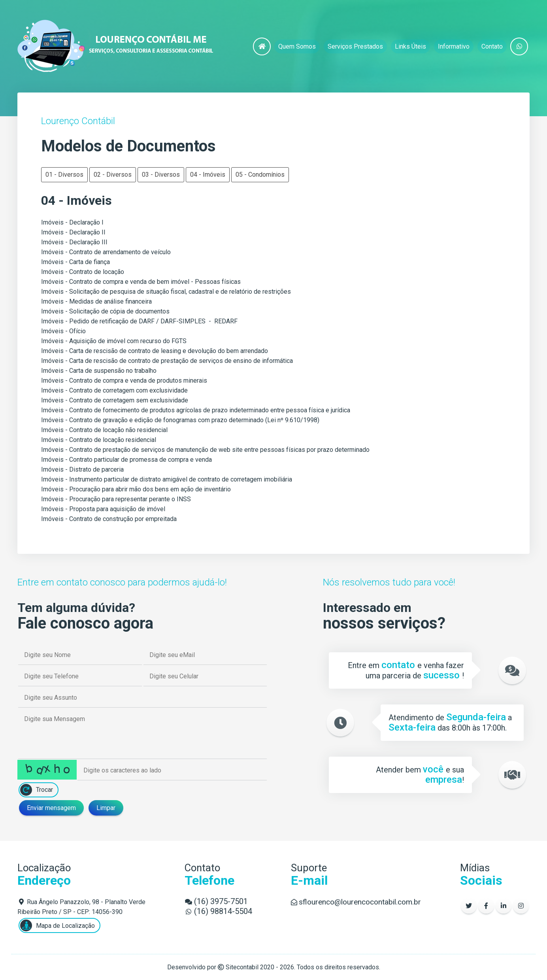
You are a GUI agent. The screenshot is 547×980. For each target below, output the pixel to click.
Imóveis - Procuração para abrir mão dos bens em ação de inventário (136, 489)
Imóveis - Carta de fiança (75, 262)
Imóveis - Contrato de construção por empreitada (109, 519)
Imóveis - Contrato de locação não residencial (104, 430)
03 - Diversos (161, 175)
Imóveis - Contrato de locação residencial (99, 440)
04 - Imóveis (208, 175)
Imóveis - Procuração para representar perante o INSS (116, 499)
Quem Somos (297, 46)
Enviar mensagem (51, 808)
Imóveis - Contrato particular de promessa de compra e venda (126, 460)
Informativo (454, 46)
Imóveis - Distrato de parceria (82, 469)
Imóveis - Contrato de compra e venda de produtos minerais (124, 380)
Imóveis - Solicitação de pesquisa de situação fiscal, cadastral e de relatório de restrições (166, 292)
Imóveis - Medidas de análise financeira (96, 301)
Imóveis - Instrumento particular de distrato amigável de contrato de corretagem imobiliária (167, 479)
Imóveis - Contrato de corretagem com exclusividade (114, 390)
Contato (492, 46)
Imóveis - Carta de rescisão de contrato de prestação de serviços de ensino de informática (167, 361)
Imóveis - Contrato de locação (83, 272)
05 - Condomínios (260, 175)
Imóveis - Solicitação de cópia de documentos (105, 311)
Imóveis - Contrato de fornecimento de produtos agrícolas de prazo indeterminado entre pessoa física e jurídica (196, 410)
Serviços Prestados (355, 46)
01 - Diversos (64, 175)
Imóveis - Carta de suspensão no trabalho (99, 371)
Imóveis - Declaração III (74, 242)
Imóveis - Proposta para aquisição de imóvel (103, 509)
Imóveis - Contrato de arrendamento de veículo (106, 252)
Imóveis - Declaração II (73, 232)
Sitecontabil (242, 967)
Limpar (106, 808)
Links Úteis (410, 46)
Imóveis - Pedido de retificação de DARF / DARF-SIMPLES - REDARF (139, 321)
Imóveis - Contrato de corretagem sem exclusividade (115, 400)
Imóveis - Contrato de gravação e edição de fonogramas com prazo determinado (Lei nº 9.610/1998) (180, 420)
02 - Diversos (113, 175)
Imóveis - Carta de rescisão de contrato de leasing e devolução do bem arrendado (155, 351)
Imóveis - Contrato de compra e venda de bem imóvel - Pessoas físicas (141, 282)
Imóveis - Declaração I (72, 222)
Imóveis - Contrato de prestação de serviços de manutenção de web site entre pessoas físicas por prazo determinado (205, 450)
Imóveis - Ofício (63, 331)
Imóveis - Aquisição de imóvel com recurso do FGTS (114, 341)
